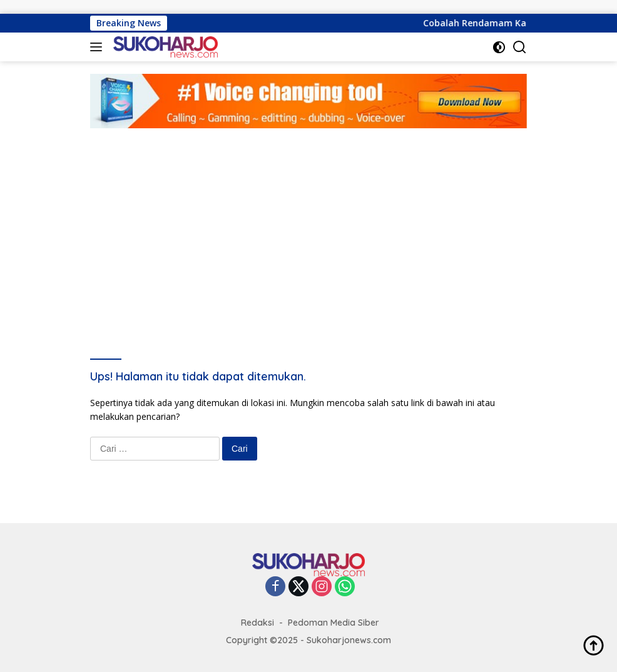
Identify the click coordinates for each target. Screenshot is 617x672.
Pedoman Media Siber (334, 623)
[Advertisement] (308, 222)
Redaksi (258, 623)
